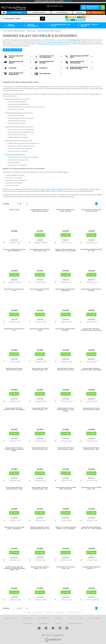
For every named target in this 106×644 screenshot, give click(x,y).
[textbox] (24, 19)
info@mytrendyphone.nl (74, 613)
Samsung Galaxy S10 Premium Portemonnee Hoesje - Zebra (40, 488)
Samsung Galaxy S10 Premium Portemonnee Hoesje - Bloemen (14, 369)
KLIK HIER (68, 1)
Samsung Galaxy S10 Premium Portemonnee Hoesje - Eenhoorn (66, 369)
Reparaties (79, 13)
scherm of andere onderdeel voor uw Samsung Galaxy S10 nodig (65, 42)
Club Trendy (58, 618)
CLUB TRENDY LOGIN (56, 6)
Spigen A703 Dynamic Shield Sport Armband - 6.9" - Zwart (40, 568)
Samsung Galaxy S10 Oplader (16, 62)
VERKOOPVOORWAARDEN (75, 623)
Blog (71, 618)
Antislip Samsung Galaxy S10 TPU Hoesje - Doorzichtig (66, 210)
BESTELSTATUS (27, 618)
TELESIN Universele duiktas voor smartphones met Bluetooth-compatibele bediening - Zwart (14, 568)
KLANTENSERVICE (10, 618)
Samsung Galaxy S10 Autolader (46, 62)
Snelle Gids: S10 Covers (12, 50)
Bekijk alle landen (95, 618)
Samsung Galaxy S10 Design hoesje (16, 74)
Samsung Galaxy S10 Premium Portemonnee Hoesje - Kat (40, 409)
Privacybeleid (28, 623)
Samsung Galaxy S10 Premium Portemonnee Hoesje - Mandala (91, 409)
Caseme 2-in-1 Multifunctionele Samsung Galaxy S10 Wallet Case (14, 250)
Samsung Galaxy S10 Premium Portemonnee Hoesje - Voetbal (14, 488)
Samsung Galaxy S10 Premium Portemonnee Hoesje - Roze (40, 449)
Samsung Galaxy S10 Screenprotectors (46, 57)
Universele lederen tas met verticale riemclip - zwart (66, 568)
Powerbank (13, 68)
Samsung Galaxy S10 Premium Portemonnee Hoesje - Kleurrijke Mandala (66, 410)
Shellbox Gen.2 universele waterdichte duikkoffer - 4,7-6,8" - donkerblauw (66, 528)
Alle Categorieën (45, 74)
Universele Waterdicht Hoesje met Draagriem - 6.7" (91, 568)
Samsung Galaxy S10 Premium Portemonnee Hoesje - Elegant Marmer (91, 369)
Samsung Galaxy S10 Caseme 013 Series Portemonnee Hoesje (40, 210)
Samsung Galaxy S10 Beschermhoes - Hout (14, 329)
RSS (81, 618)
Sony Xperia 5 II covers (63, 44)
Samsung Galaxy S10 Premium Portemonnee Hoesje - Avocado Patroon (91, 329)
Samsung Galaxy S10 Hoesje (16, 57)
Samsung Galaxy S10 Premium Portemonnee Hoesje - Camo (40, 369)
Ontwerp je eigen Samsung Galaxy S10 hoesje (79, 68)
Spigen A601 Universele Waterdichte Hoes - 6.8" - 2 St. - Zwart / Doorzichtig (91, 528)
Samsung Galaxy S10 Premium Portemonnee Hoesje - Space (66, 449)
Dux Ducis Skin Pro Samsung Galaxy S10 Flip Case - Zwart (91, 210)
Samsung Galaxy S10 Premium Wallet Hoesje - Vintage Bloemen (14, 528)
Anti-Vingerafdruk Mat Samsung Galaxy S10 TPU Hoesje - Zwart (40, 250)
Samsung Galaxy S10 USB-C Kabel (79, 57)
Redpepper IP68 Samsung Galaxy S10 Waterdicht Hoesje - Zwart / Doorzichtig (66, 250)
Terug (5, 31)
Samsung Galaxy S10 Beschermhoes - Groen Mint (91, 290)
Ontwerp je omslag (14, 210)
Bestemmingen (44, 623)
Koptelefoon (43, 68)
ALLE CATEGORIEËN (17, 13)
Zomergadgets (97, 13)
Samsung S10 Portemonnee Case (15, 155)
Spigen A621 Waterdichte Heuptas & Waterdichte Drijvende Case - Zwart (40, 528)
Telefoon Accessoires (39, 13)
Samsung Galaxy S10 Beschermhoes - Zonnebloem (66, 329)
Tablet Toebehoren (62, 13)
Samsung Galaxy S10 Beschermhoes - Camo (14, 290)
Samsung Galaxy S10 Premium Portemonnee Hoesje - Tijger (91, 449)
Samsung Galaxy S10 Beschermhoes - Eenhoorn (40, 290)
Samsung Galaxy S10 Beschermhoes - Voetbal (40, 329)
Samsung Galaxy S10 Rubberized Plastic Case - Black (91, 250)
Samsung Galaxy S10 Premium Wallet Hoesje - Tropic (91, 488)
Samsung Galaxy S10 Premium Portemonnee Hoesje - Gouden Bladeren (14, 409)
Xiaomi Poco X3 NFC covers (46, 44)
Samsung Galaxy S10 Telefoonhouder (77, 62)
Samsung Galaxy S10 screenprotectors (52, 189)
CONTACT (58, 623)
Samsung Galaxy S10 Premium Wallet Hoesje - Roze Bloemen (66, 488)
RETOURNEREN (42, 618)
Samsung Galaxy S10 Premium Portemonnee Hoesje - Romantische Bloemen (14, 449)
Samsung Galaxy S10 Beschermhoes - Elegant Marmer (66, 290)
